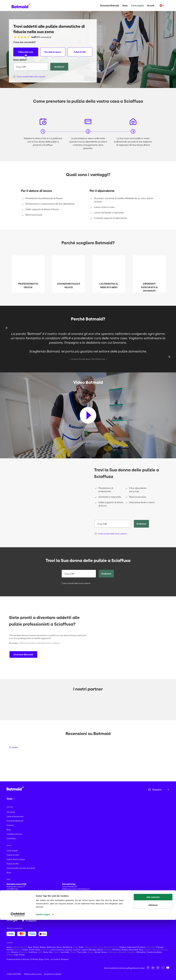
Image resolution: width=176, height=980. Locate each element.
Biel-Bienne (67, 947)
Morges (125, 950)
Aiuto (125, 5)
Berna (59, 947)
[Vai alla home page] (15, 788)
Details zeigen (43, 975)
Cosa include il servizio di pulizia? (21, 868)
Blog (9, 830)
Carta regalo (137, 5)
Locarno (68, 950)
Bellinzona (51, 947)
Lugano (84, 950)
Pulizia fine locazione (16, 859)
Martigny (93, 950)
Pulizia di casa (13, 855)
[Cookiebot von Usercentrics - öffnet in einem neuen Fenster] (18, 975)
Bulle (81, 947)
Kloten (32, 950)
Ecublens (141, 947)
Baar (30, 947)
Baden (36, 947)
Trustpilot (14, 747)
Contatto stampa (14, 834)
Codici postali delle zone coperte (75, 583)
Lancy (53, 950)
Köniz (38, 950)
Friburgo (160, 947)
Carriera (10, 825)
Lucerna (77, 950)
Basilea (43, 947)
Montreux (117, 950)
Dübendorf (132, 947)
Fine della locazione (53, 54)
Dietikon (123, 947)
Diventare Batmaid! (23, 654)
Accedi (151, 5)
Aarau (9, 947)
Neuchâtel (133, 950)
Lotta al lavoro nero (15, 816)
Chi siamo (11, 812)
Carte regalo (12, 851)
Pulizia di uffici (80, 54)
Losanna (60, 950)
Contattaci (11, 838)
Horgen (25, 950)
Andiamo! (59, 67)
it (162, 5)
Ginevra (10, 950)
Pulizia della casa (26, 54)
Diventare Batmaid (110, 5)
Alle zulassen (153, 957)
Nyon (141, 950)
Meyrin (100, 950)
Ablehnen (153, 965)
